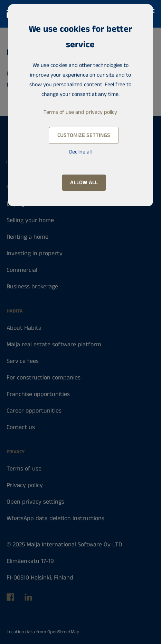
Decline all (80, 152)
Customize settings (84, 135)
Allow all (84, 183)
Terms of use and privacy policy (80, 112)
